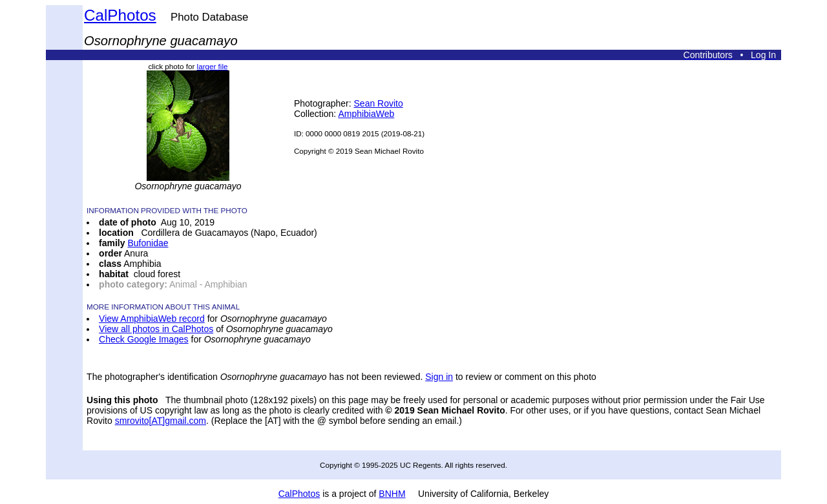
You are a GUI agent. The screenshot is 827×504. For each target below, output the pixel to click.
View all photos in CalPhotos (156, 329)
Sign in (439, 377)
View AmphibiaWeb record (152, 319)
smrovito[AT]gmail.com (161, 421)
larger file (213, 66)
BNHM (392, 494)
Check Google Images (144, 339)
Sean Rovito (379, 103)
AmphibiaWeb (366, 114)
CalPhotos (120, 15)
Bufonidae (148, 243)
